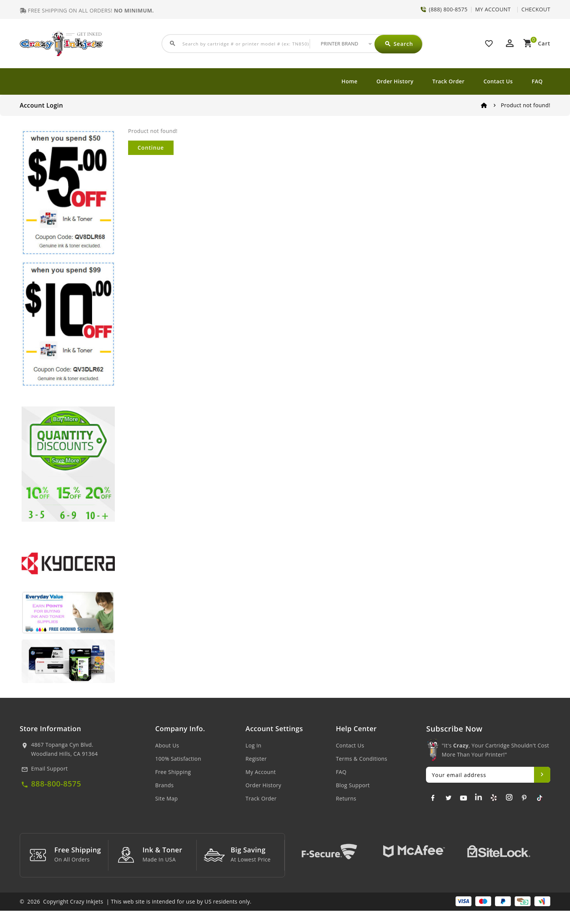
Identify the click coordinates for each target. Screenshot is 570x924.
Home (349, 81)
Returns (346, 798)
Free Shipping (173, 772)
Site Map (167, 798)
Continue (151, 148)
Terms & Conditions (362, 759)
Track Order (449, 81)
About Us (167, 745)
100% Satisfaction (178, 759)
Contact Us (498, 81)
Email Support (49, 768)
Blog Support (353, 785)
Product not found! (526, 105)
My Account (261, 772)
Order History (395, 81)
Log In (254, 745)
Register (256, 759)
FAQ (537, 81)
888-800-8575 (56, 784)
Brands (165, 785)
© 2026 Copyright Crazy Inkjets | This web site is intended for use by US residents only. (136, 915)
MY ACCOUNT (493, 9)
